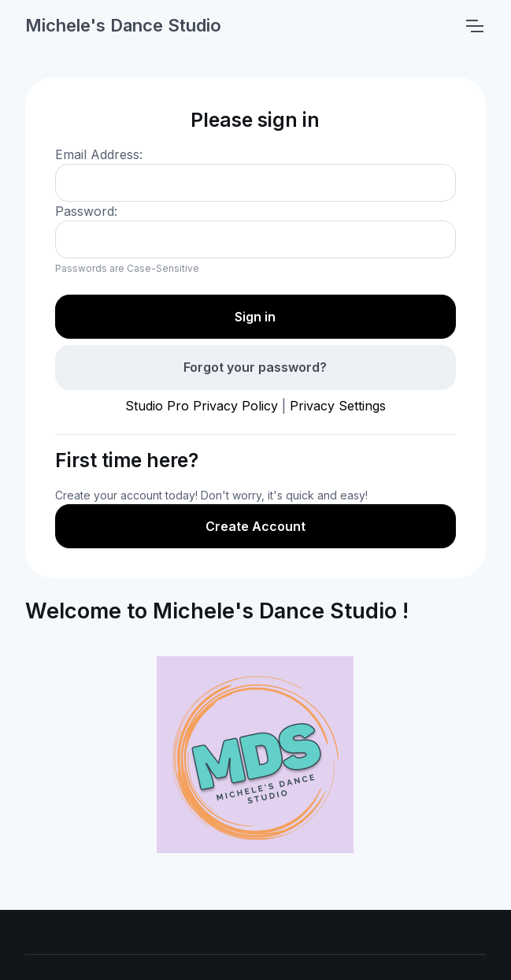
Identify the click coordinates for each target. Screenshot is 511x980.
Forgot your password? (255, 367)
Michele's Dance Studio (123, 25)
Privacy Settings (338, 406)
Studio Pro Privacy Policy (202, 406)
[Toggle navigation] (474, 26)
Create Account (255, 526)
